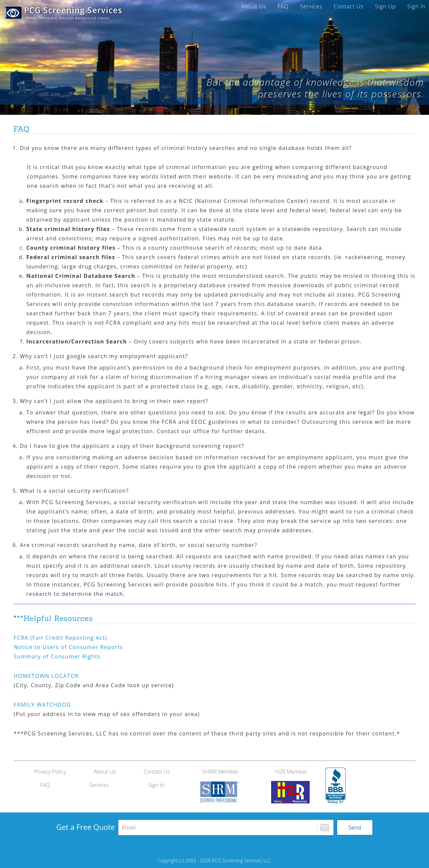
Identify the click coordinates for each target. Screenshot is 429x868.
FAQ (283, 6)
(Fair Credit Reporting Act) (60, 638)
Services (311, 6)
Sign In (416, 6)
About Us (254, 6)
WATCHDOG (42, 705)
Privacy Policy (50, 772)
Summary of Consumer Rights (57, 656)
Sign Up (385, 6)
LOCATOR (46, 676)
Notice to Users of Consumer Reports (68, 647)
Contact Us (349, 6)
